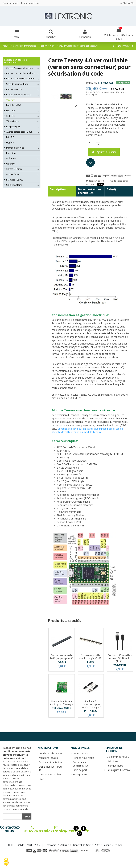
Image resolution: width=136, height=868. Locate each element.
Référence (92, 83)
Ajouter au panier (104, 152)
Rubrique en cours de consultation (16, 61)
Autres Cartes (13, 174)
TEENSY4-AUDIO (62, 708)
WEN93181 (120, 665)
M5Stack (11, 110)
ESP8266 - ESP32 (15, 180)
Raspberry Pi (13, 126)
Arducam (11, 158)
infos (100, 184)
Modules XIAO (14, 105)
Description (58, 189)
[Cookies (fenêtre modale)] (6, 862)
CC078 (91, 662)
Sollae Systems (14, 185)
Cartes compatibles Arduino (21, 73)
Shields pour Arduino (17, 84)
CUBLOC (11, 116)
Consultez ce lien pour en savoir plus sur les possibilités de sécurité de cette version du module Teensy (87, 430)
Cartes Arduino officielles (19, 68)
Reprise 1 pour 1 (95, 181)
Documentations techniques (90, 191)
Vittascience (13, 121)
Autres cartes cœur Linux (19, 132)
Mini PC (10, 137)
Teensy (10, 100)
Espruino (11, 153)
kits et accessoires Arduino (20, 79)
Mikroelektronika (15, 148)
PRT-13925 (91, 711)
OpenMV (11, 164)
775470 (62, 662)
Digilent (10, 142)
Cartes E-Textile (14, 169)
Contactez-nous (10, 829)
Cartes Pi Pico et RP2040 (19, 95)
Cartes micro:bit (14, 89)
